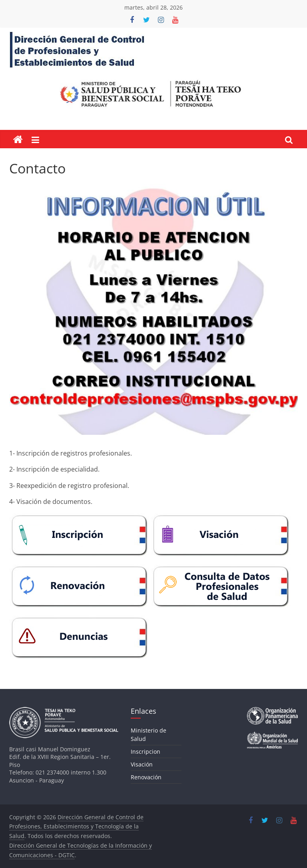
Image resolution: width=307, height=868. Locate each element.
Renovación (146, 777)
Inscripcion (146, 752)
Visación (142, 764)
